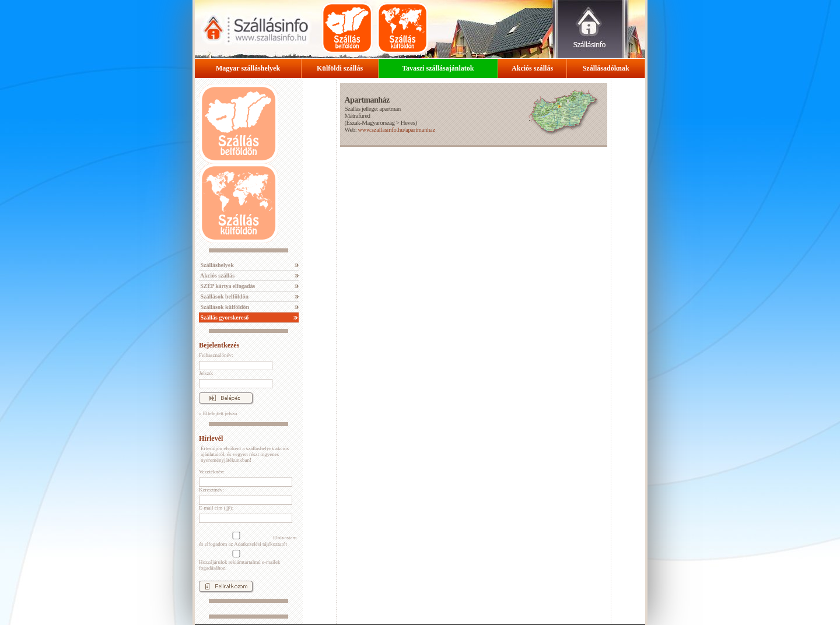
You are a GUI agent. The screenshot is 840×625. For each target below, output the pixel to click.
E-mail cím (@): (216, 508)
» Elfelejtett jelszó (218, 413)
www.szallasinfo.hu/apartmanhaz (396, 130)
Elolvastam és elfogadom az (248, 539)
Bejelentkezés (219, 345)
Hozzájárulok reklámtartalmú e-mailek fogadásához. (239, 560)
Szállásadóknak (606, 68)
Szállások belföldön (224, 296)
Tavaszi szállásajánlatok (438, 68)
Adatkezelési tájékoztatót (260, 544)
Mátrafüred (357, 115)
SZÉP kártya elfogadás (227, 286)
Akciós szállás (532, 68)
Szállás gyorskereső (224, 317)
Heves (408, 122)
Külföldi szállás (340, 68)
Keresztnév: (211, 490)
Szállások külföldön (224, 307)
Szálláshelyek (216, 265)
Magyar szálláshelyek (248, 68)
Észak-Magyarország (371, 122)
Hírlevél (211, 438)
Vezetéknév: (212, 472)
